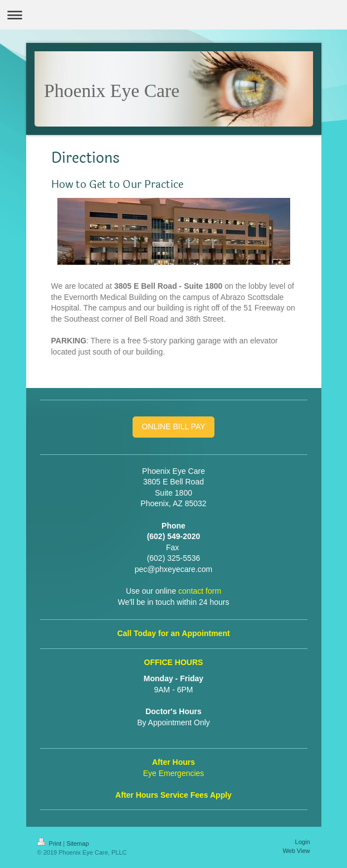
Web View (296, 851)
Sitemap (77, 843)
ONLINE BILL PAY (173, 426)
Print (50, 843)
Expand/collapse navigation (173, 15)
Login (303, 842)
